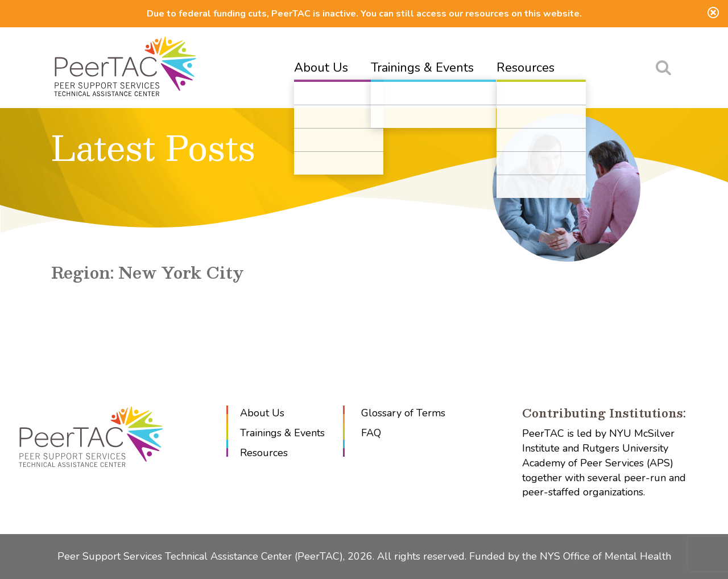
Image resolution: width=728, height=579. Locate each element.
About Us (321, 68)
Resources (526, 68)
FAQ (371, 433)
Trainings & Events (422, 68)
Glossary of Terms (403, 413)
